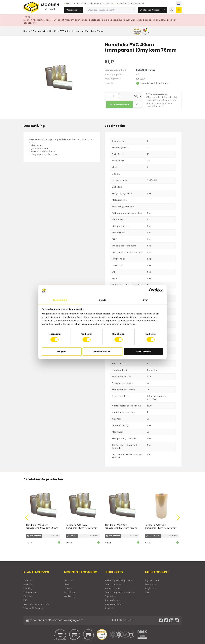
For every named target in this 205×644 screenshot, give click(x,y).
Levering (28, 588)
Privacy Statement (33, 608)
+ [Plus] (119, 94)
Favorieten (151, 584)
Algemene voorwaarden (36, 604)
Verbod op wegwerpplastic (119, 580)
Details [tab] (102, 300)
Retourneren (30, 592)
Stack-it (109, 608)
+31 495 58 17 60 (121, 620)
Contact (28, 580)
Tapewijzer (110, 596)
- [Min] (119, 98)
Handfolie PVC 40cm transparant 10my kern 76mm (77, 31)
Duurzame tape (113, 584)
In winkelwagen (120, 104)
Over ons (69, 580)
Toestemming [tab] (60, 300)
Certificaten (71, 592)
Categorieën (74, 10)
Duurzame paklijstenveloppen (120, 592)
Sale (147, 592)
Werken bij (70, 596)
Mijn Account (152, 580)
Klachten (28, 596)
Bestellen (28, 584)
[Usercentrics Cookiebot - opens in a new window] (151, 291)
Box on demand (113, 600)
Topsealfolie (40, 31)
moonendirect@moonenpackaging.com (55, 620)
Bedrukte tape (112, 588)
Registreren (151, 588)
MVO (67, 584)
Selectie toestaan (103, 351)
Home (27, 31)
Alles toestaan (143, 351)
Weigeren (62, 351)
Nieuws (68, 588)
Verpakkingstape (113, 604)
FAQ (26, 600)
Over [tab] (145, 300)
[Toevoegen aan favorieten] (137, 104)
